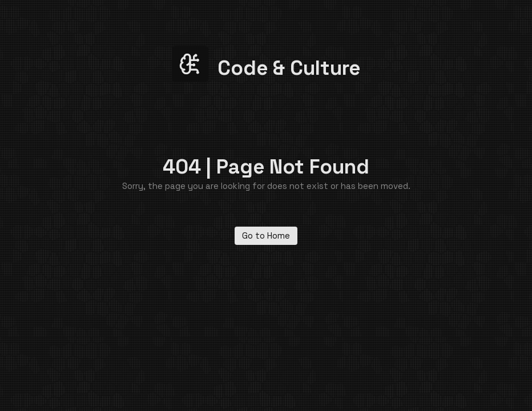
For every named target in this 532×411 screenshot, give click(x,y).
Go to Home (266, 235)
